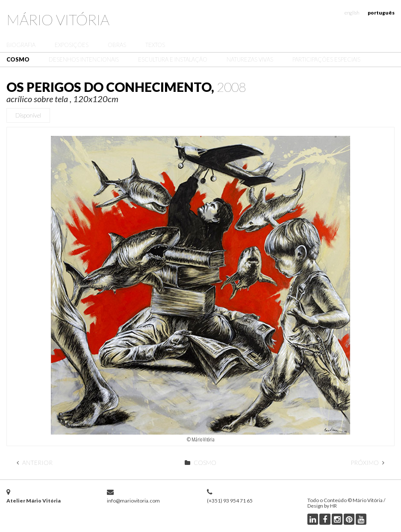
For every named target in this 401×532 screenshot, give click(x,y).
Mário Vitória (58, 19)
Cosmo (18, 59)
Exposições (72, 45)
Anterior (35, 463)
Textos (155, 45)
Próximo (367, 463)
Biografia (21, 45)
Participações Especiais (326, 59)
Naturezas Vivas (250, 59)
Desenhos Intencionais (84, 59)
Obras (117, 45)
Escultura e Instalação (173, 59)
